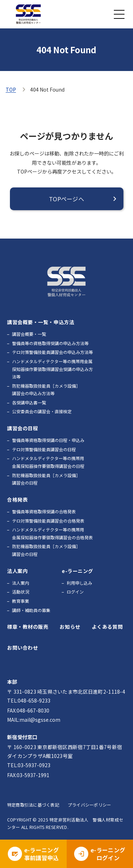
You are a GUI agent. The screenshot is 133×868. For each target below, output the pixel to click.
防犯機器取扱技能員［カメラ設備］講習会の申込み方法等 (46, 390)
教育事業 (21, 601)
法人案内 (21, 583)
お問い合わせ (23, 648)
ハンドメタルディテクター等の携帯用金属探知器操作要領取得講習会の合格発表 (52, 533)
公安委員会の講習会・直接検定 (42, 411)
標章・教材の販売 (28, 627)
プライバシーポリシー (89, 805)
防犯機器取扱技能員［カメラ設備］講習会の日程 (46, 479)
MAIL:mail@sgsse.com (34, 720)
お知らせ (70, 627)
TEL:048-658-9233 (29, 700)
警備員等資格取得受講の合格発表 (44, 511)
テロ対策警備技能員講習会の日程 (44, 449)
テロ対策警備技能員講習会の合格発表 (48, 521)
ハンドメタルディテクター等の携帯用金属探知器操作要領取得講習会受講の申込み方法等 (52, 369)
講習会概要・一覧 (29, 334)
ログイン (75, 592)
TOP (11, 89)
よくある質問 (107, 627)
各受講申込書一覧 (29, 402)
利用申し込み (79, 583)
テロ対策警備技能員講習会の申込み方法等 (52, 352)
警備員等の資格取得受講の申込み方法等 (50, 343)
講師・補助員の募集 (31, 610)
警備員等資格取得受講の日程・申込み (48, 440)
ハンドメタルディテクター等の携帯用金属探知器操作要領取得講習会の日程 (48, 462)
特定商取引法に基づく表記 (33, 805)
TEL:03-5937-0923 (29, 765)
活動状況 (21, 592)
